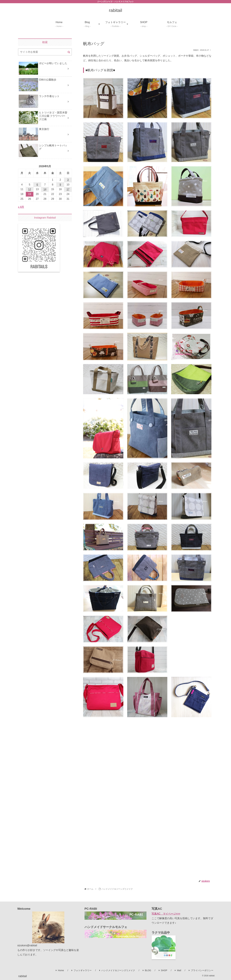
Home (60, 970)
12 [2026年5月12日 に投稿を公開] (30, 189)
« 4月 (21, 207)
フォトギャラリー (82, 970)
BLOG (147, 970)
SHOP (163, 970)
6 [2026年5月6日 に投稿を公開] (37, 185)
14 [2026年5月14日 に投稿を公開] (45, 189)
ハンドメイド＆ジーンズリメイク (117, 970)
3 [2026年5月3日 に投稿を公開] (68, 180)
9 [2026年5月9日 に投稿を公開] (60, 185)
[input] (45, 52)
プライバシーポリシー (201, 970)
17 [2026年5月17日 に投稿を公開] (68, 189)
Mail (178, 970)
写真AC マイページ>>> (166, 914)
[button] (69, 52)
